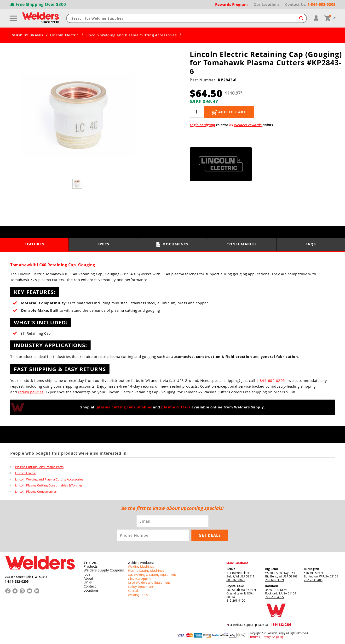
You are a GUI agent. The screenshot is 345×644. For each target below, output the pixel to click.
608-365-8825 (236, 580)
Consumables (242, 244)
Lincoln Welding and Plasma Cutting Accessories (131, 35)
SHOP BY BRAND (28, 35)
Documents (173, 244)
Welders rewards (248, 125)
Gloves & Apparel (139, 578)
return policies (31, 392)
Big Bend (272, 569)
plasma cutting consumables (124, 407)
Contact (89, 585)
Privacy (265, 636)
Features (34, 244)
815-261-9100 (236, 600)
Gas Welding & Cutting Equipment (150, 574)
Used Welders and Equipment (147, 582)
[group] (78, 116)
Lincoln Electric (64, 35)
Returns (254, 636)
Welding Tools (137, 593)
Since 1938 (50, 22)
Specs (103, 244)
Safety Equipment (139, 585)
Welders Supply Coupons (101, 570)
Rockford (272, 586)
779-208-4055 (275, 597)
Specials (133, 589)
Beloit (231, 569)
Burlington (311, 569)
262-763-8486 (313, 580)
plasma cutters (176, 407)
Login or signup (202, 125)
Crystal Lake (235, 586)
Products (90, 566)
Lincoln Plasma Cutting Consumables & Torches (49, 486)
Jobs (86, 574)
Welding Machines (140, 566)
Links (87, 581)
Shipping (275, 636)
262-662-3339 (275, 580)
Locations (90, 589)
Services (89, 562)
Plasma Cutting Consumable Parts (39, 467)
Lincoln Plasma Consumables (36, 492)
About (88, 577)
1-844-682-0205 (271, 380)
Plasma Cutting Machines (145, 570)
